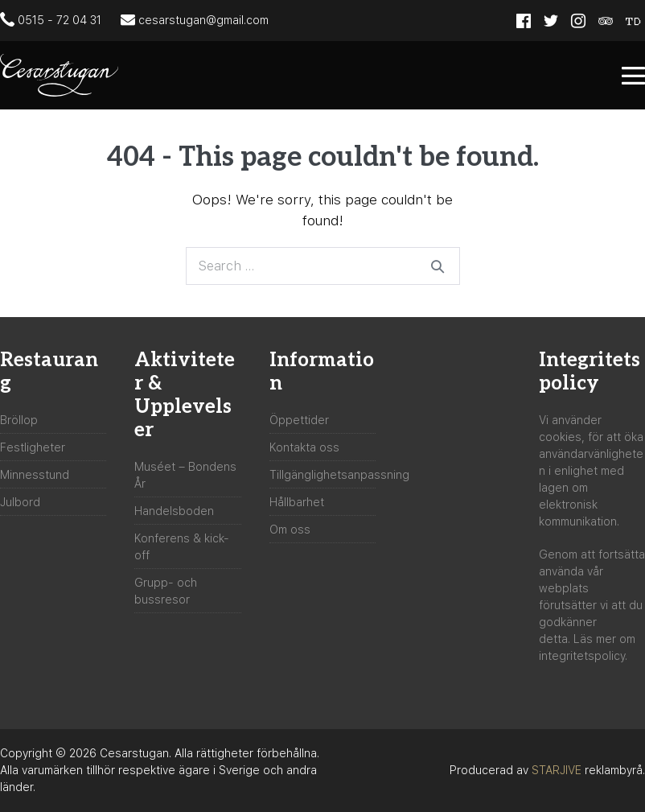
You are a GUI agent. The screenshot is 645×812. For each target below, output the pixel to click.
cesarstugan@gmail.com (195, 19)
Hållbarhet (297, 502)
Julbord (20, 502)
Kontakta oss (304, 447)
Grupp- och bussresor (166, 591)
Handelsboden (174, 511)
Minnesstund (35, 475)
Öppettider (299, 420)
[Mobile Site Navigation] (633, 75)
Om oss (290, 530)
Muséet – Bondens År (185, 475)
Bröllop (19, 420)
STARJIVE (557, 770)
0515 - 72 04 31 (51, 19)
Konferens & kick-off (182, 547)
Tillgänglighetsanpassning (339, 475)
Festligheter (33, 447)
